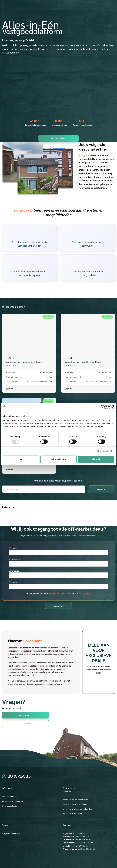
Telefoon (13, 582)
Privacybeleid (85, 593)
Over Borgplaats (9, 806)
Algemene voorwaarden (13, 801)
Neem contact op (26, 715)
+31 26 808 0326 (75, 846)
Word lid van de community (75, 804)
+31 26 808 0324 (76, 840)
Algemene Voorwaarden (61, 593)
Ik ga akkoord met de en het (60, 593)
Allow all (96, 459)
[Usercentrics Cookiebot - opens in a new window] (103, 407)
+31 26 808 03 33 (76, 833)
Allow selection (58, 459)
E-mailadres (14, 571)
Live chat (26, 724)
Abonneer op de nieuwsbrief (75, 800)
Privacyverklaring (10, 796)
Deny (21, 459)
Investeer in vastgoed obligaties (77, 809)
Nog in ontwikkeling (11, 833)
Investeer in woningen (73, 814)
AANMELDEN (101, 489)
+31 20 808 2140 (76, 836)
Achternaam (14, 559)
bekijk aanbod (59, 138)
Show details (103, 451)
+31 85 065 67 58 (78, 843)
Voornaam (13, 548)
